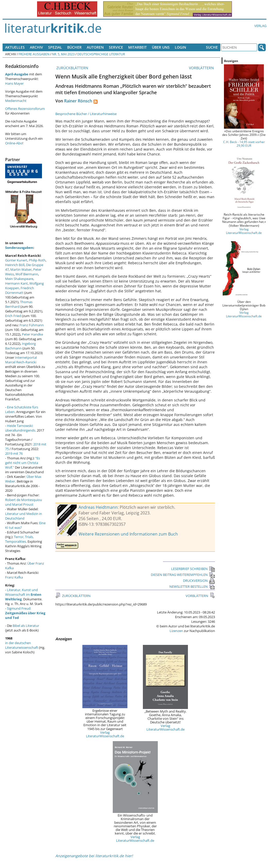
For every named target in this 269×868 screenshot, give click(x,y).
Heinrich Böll (15, 265)
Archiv (36, 47)
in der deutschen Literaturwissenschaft (22, 645)
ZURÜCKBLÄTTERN (72, 68)
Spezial (55, 47)
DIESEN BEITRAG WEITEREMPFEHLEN (183, 575)
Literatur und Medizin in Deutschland (24, 516)
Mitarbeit (137, 47)
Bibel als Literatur (26, 626)
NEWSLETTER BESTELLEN (192, 586)
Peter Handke (32, 334)
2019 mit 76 (14, 453)
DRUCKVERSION (199, 581)
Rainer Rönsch (78, 101)
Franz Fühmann (32, 325)
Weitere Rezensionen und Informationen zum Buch (128, 534)
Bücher (74, 47)
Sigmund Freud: (25, 613)
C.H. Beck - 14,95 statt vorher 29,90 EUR (244, 144)
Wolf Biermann (27, 274)
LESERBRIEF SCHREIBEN (193, 569)
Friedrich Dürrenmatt (20, 290)
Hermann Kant (16, 283)
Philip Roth (37, 260)
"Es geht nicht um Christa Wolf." (23, 463)
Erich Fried (13, 316)
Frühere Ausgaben (34, 54)
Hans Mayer (14, 83)
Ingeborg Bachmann (20, 346)
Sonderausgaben (19, 248)
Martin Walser (21, 269)
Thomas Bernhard (19, 304)
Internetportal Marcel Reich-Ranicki (21, 360)
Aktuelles (15, 47)
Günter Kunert (16, 260)
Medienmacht (16, 101)
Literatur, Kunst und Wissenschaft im (23, 594)
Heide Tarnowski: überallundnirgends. (21, 428)
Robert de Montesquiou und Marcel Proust (24, 502)
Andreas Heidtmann (98, 507)
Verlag (260, 26)
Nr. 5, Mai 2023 (63, 54)
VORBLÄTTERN (202, 68)
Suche (212, 47)
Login (180, 47)
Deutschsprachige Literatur (101, 54)
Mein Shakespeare (19, 279)
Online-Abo (14, 143)
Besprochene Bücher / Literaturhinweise (86, 114)
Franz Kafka (14, 577)
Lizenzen (176, 631)
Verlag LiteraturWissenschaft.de (105, 734)
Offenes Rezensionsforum (25, 109)
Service (116, 47)
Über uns (161, 47)
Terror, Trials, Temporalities (19, 539)
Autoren (95, 47)
